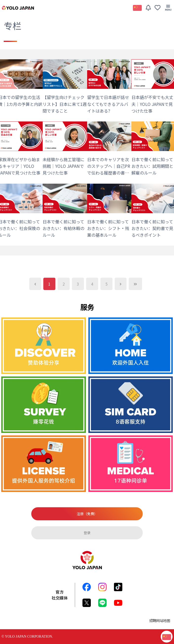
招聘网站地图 (160, 620)
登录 (87, 533)
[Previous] (35, 284)
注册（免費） (87, 514)
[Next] (121, 284)
